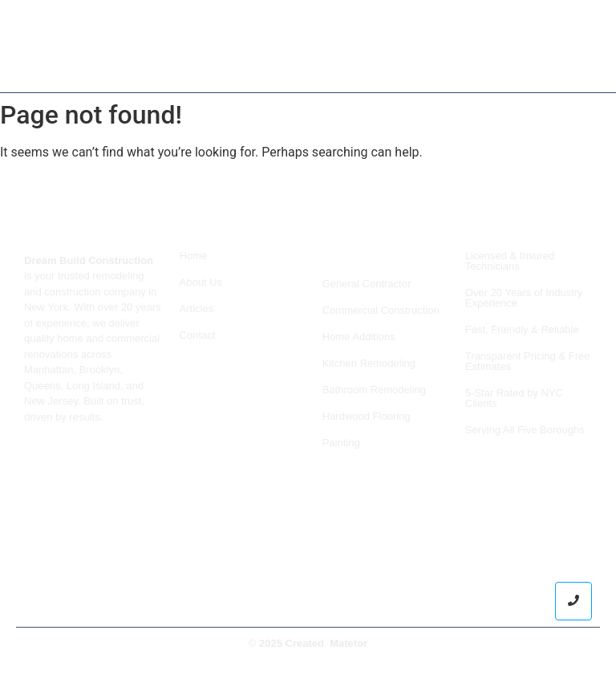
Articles (197, 309)
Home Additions (359, 337)
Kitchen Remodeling (369, 363)
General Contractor (367, 284)
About (399, 61)
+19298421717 (59, 492)
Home (251, 61)
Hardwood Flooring (367, 416)
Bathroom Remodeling (374, 390)
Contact (472, 61)
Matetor (349, 643)
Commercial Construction (381, 310)
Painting (341, 443)
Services (326, 61)
